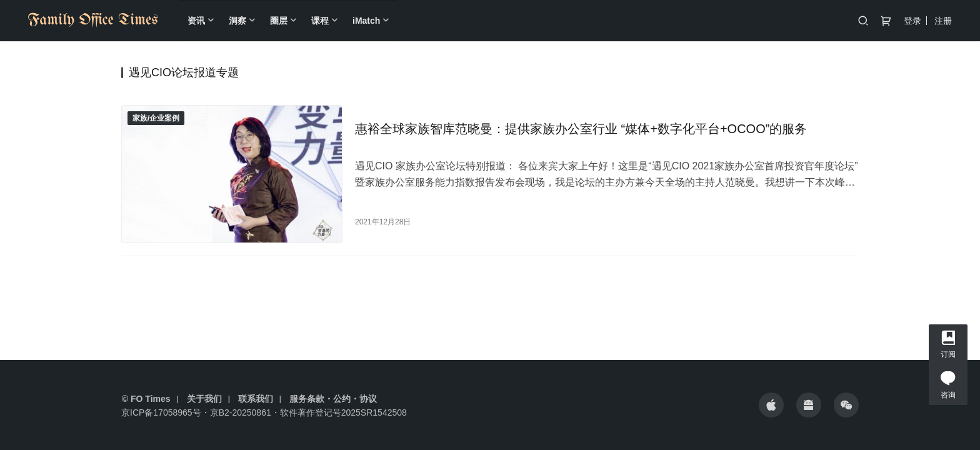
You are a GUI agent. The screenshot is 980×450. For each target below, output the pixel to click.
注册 (943, 21)
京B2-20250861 (241, 412)
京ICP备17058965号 (161, 412)
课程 (320, 21)
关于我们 (204, 399)
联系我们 (256, 399)
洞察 (237, 21)
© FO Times (146, 399)
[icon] (771, 405)
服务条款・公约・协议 (333, 399)
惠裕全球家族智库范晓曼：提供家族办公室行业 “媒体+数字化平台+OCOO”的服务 (581, 129)
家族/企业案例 (156, 118)
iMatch (366, 21)
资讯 (196, 21)
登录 (912, 21)
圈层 (279, 21)
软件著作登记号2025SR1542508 (343, 412)
